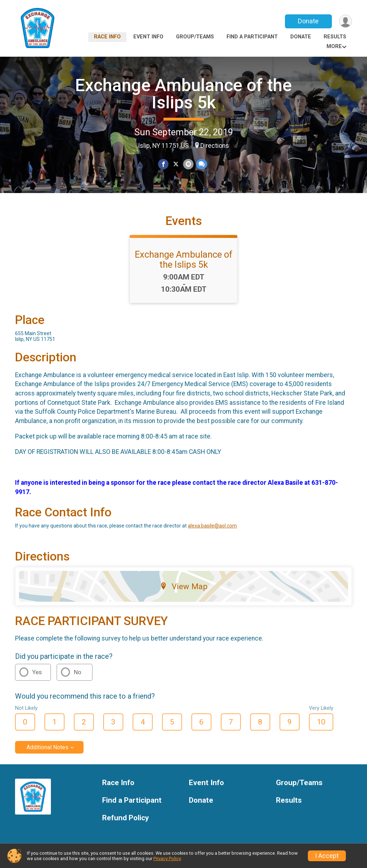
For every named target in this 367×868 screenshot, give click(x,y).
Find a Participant (252, 37)
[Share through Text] (201, 164)
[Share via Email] (188, 164)
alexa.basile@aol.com (212, 526)
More (334, 46)
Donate (308, 21)
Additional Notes (47, 747)
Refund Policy (125, 818)
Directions (215, 146)
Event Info (148, 37)
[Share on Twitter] (176, 164)
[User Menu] (345, 21)
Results (335, 37)
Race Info (107, 37)
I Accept (327, 856)
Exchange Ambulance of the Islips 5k (183, 94)
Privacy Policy (167, 858)
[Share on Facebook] (163, 164)
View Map (184, 586)
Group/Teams (195, 37)
